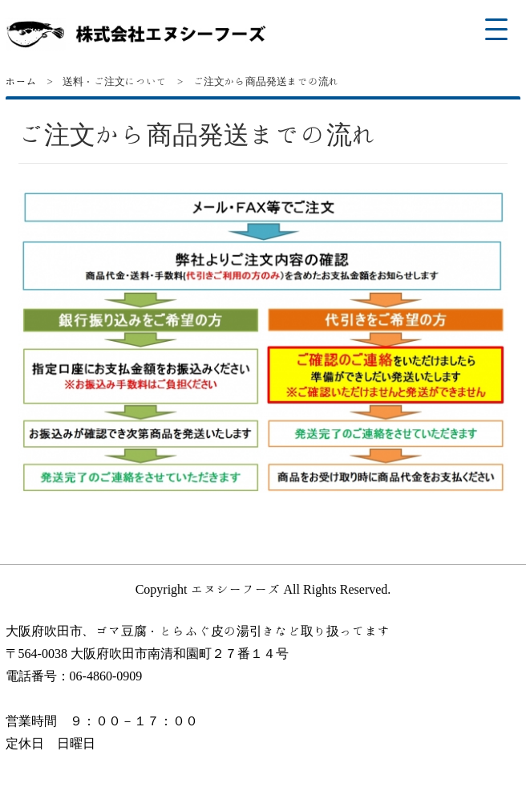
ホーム (21, 81)
